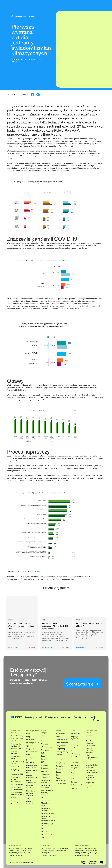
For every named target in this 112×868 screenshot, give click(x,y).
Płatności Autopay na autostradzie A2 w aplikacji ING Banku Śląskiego (55, 626)
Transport (59, 769)
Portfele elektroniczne (31, 782)
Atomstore (45, 774)
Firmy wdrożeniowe (61, 779)
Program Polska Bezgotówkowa (17, 789)
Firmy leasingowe (62, 763)
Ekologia (74, 782)
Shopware (45, 768)
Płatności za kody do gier (18, 763)
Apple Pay (30, 746)
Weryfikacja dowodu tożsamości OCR (17, 772)
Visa (28, 798)
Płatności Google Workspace (47, 825)
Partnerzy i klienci (77, 745)
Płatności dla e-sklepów (47, 781)
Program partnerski (15, 802)
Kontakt (74, 757)
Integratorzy (61, 749)
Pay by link (30, 740)
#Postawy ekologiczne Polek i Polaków (28, 60)
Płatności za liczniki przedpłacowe (16, 779)
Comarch (44, 759)
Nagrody (74, 788)
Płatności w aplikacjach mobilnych (31, 793)
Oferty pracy (75, 754)
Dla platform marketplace (46, 799)
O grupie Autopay (77, 742)
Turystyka (60, 766)
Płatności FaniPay (48, 813)
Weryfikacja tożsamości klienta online (90, 743)
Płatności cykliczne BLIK (32, 777)
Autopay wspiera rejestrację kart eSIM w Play (90, 625)
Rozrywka (60, 760)
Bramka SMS (16, 767)
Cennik (14, 798)
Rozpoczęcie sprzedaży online (92, 771)
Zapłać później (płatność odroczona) (31, 760)
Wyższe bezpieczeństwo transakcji (92, 758)
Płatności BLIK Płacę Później (32, 766)
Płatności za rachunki (16, 752)
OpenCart (45, 771)
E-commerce (60, 734)
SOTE (43, 762)
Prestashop (45, 750)
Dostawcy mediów (60, 756)
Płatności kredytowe (30, 787)
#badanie (15, 59)
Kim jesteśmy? (76, 734)
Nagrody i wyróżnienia (75, 738)
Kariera (73, 751)
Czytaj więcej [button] (13, 647)
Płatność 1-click (32, 752)
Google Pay (30, 749)
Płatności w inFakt (45, 804)
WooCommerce (47, 747)
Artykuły (74, 773)
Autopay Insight (17, 784)
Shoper (44, 741)
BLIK (28, 734)
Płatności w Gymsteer (45, 809)
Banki (58, 737)
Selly (43, 753)
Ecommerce (75, 776)
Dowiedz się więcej (16, 856)
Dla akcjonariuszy (77, 748)
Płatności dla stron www (46, 786)
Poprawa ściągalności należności (90, 750)
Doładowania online (16, 757)
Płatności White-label (47, 836)
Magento (44, 744)
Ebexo (43, 756)
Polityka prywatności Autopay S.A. (21, 862)
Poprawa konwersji (89, 737)
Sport (58, 775)
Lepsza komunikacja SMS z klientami (92, 765)
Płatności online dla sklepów (17, 740)
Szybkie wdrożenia (45, 737)
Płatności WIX (46, 829)
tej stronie (36, 571)
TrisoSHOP (45, 777)
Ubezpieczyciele (62, 740)
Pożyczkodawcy (62, 743)
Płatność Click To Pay (33, 771)
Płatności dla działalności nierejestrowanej (17, 746)
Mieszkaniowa (61, 783)
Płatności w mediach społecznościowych (48, 819)
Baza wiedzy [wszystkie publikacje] (75, 768)
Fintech (74, 779)
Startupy (59, 772)
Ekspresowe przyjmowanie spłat (91, 777)
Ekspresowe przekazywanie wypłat (91, 785)
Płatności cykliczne (30, 802)
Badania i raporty (77, 785)
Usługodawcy (61, 746)
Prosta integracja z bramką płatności (47, 793)
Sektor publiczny (62, 752)
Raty (28, 755)
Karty (28, 737)
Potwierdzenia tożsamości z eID (18, 794)
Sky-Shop (45, 765)
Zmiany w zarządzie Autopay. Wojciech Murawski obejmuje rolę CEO (22, 626)
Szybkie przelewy (32, 743)
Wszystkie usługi (18, 736)
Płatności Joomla (47, 832)
